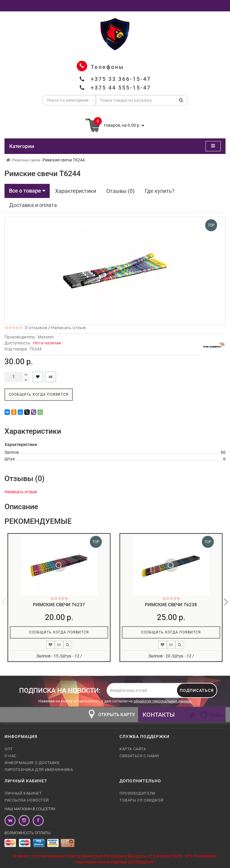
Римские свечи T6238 (171, 605)
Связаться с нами (139, 756)
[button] (226, 602)
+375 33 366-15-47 (121, 79)
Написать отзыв (68, 328)
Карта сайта (133, 749)
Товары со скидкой (141, 800)
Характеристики (76, 191)
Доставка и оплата (33, 205)
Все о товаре (27, 191)
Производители (137, 793)
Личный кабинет (23, 793)
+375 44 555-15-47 (121, 88)
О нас (10, 756)
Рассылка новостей (27, 800)
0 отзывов (35, 328)
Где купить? (160, 191)
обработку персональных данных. (163, 701)
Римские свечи (26, 160)
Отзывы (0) (120, 191)
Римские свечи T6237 (59, 605)
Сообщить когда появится (39, 394)
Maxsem (46, 337)
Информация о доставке (32, 763)
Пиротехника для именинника (39, 770)
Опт (9, 749)
